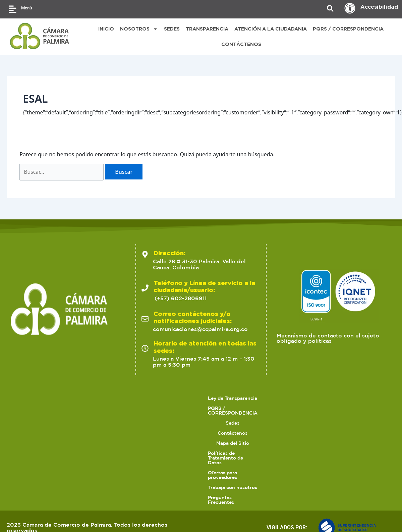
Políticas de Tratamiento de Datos (332, 480)
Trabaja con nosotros (205, 490)
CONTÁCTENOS (241, 44)
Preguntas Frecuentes (269, 490)
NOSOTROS (139, 29)
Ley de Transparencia (56, 480)
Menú (26, 8)
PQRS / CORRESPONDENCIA (348, 29)
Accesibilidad (379, 7)
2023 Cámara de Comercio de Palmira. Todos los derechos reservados (87, 515)
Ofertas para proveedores (137, 490)
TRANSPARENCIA (207, 29)
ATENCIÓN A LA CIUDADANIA (271, 29)
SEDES (172, 29)
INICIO (106, 29)
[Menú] (13, 9)
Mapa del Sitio (263, 480)
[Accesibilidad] (350, 8)
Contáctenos (218, 480)
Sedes (183, 480)
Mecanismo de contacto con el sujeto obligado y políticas (328, 420)
